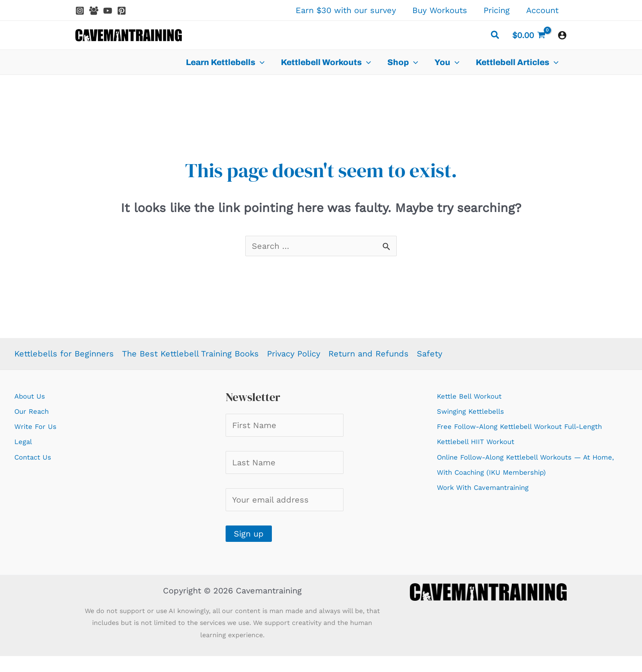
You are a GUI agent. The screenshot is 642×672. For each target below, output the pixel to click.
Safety (430, 354)
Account (542, 10)
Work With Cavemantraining (492, 502)
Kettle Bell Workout (475, 396)
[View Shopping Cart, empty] (529, 35)
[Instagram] (80, 11)
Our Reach (35, 411)
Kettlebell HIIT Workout (483, 457)
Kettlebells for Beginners (64, 354)
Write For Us (39, 426)
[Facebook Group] (94, 11)
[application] (260, 62)
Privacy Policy (294, 354)
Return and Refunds (368, 354)
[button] (495, 36)
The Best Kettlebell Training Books (190, 354)
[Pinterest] (122, 11)
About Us (33, 396)
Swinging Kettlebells (477, 411)
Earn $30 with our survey (346, 10)
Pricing (497, 10)
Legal (25, 441)
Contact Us (36, 457)
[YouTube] (108, 11)
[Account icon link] (562, 35)
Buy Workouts (440, 10)
